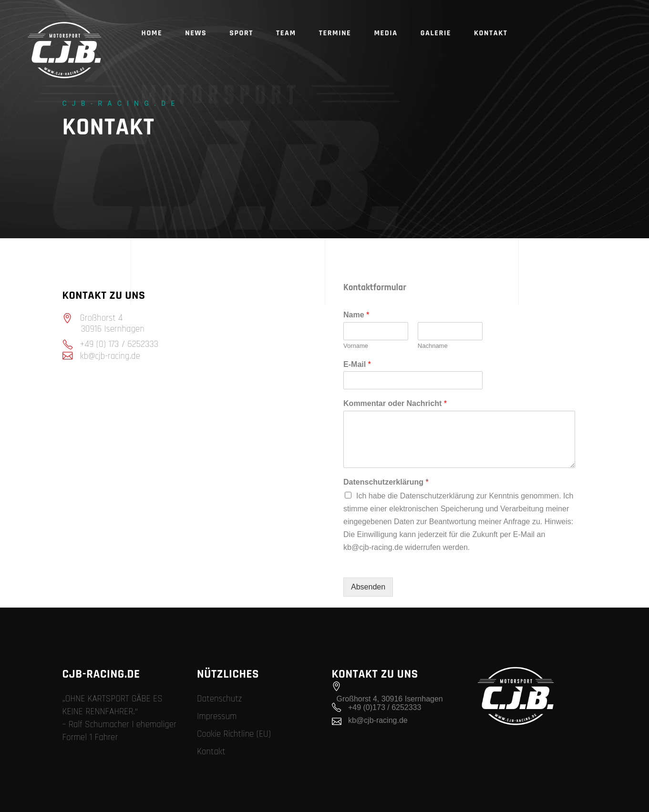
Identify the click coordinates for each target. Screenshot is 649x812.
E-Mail (357, 364)
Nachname (433, 346)
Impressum (217, 716)
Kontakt (211, 752)
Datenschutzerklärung (386, 482)
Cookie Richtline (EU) (234, 734)
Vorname (356, 346)
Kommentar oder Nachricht (395, 403)
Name (356, 315)
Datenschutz (219, 699)
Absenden (368, 587)
